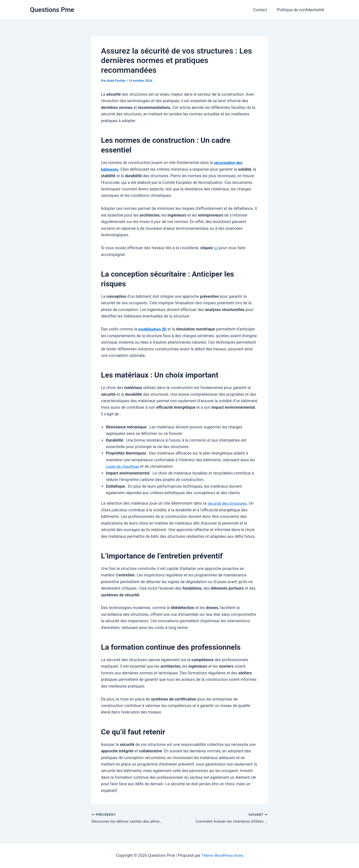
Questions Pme (52, 10)
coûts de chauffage (123, 466)
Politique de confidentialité (302, 10)
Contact (263, 10)
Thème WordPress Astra (222, 855)
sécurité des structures (228, 503)
